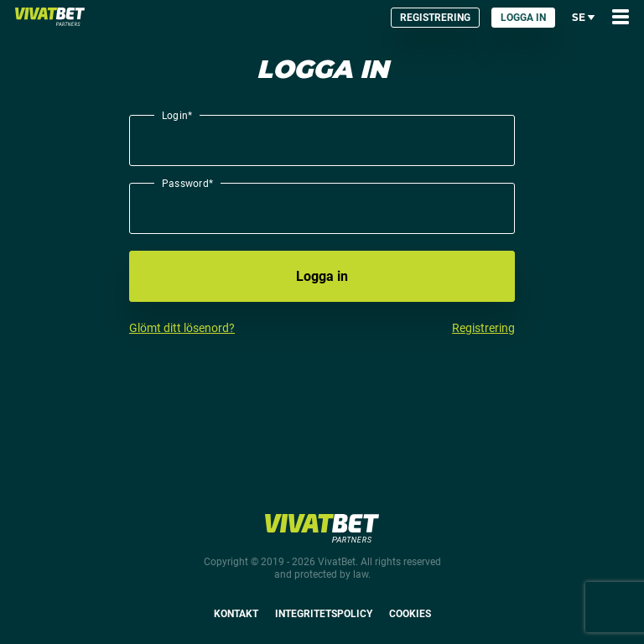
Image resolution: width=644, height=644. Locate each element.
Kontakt (236, 614)
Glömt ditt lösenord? (182, 328)
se (584, 17)
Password (187, 183)
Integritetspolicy (324, 614)
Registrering (435, 18)
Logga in (523, 18)
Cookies (410, 614)
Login (177, 115)
